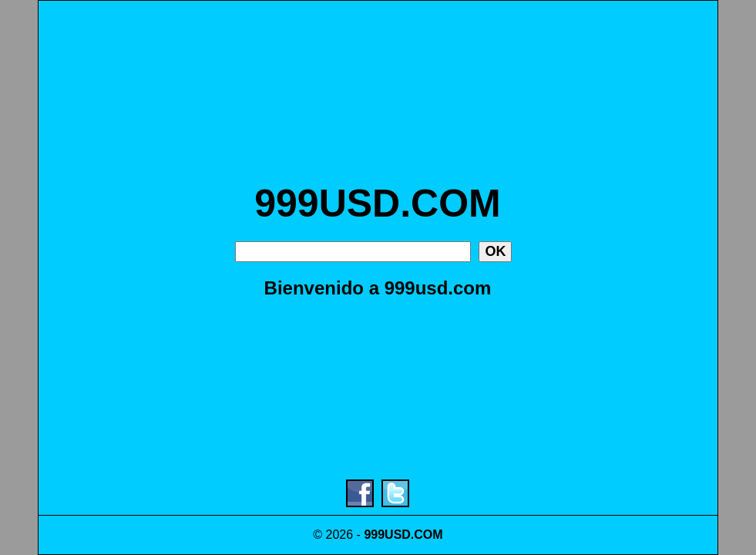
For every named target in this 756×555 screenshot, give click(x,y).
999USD (387, 535)
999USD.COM (378, 203)
